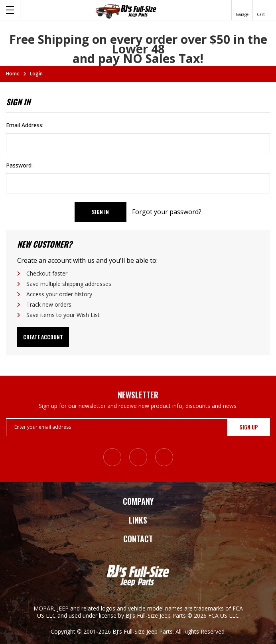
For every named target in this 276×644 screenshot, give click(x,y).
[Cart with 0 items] (261, 10)
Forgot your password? (167, 212)
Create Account (43, 337)
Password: (19, 165)
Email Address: (25, 125)
